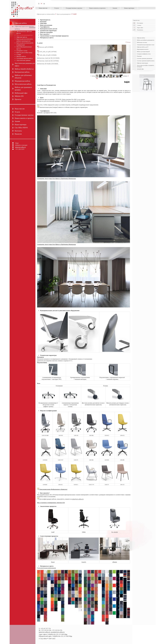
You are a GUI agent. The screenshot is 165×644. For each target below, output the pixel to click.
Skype (17, 143)
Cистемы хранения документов (145, 58)
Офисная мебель (21, 23)
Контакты (18, 131)
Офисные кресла (22, 37)
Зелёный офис (140, 69)
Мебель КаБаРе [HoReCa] (24, 69)
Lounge (19, 54)
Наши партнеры (129, 8)
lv (39, 3)
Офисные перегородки (142, 63)
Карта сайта (140, 28)
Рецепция (139, 56)
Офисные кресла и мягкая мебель (46, 14)
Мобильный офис (21, 93)
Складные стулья (22, 51)
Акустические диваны (23, 60)
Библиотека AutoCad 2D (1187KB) (48, 61)
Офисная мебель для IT (143, 47)
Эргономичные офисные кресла (24, 32)
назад (93, 76)
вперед (125, 76)
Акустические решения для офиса (25, 65)
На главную (140, 23)
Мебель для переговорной (143, 52)
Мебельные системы (142, 42)
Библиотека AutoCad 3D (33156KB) (48, 58)
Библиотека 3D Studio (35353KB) (48, 64)
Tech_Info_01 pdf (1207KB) (47, 51)
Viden (84, 532)
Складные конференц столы (144, 54)
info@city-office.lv (21, 147)
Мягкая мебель (21, 56)
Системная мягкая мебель (25, 58)
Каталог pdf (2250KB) (45, 47)
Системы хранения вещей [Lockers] (146, 61)
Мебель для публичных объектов (23, 77)
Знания (115, 8)
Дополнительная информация (47, 568)
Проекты (18, 99)
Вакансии (18, 134)
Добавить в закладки (21, 145)
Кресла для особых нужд (24, 53)
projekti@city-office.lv (58, 632)
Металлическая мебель (23, 84)
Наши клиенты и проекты (97, 8)
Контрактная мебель (22, 72)
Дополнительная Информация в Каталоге (53, 489)
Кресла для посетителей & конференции (25, 44)
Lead (53, 532)
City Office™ (22, 3)
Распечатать (140, 30)
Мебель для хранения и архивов (23, 89)
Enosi (53, 562)
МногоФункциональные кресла (24, 48)
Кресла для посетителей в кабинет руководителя (25, 40)
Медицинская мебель (23, 81)
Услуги (57, 8)
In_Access (115, 532)
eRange (115, 562)
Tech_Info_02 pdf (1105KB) (47, 55)
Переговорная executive (143, 49)
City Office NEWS (21, 128)
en (44, 3)
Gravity (84, 562)
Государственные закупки (74, 8)
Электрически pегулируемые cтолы (146, 45)
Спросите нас (136, 20)
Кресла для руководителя (64, 14)
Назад (128, 42)
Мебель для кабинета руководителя (146, 40)
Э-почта (139, 25)
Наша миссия (43, 8)
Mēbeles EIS (19, 96)
